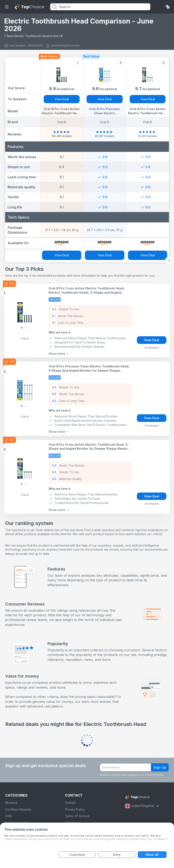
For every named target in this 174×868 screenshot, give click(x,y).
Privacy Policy (75, 809)
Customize (77, 855)
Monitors (11, 803)
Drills (9, 816)
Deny (117, 855)
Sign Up (160, 767)
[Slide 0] (22, 328)
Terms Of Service (77, 816)
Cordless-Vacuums (18, 809)
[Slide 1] (25, 328)
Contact (70, 803)
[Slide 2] (28, 328)
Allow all (152, 855)
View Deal (62, 99)
